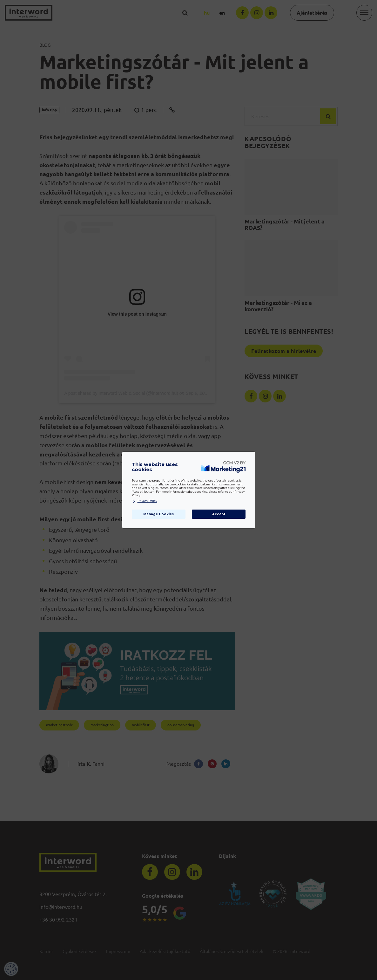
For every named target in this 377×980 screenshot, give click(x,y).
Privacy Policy (145, 501)
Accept (219, 514)
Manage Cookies (158, 514)
